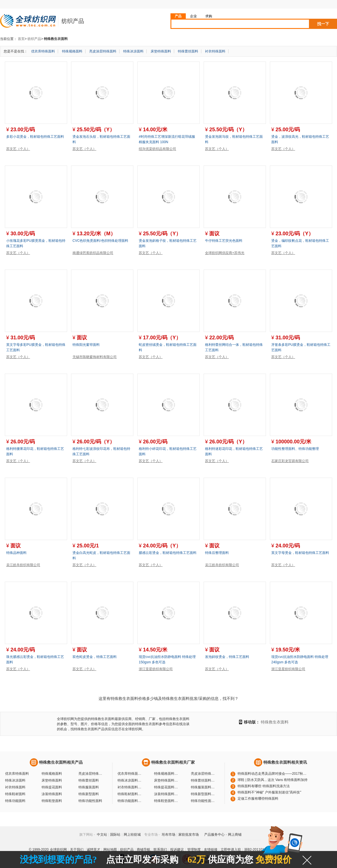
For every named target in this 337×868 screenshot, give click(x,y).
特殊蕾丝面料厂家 (204, 780)
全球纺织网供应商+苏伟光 (225, 253)
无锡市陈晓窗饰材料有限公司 (95, 357)
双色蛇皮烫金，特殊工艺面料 (95, 657)
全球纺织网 (58, 850)
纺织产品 (34, 39)
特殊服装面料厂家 (204, 787)
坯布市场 (168, 835)
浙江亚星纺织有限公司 (156, 669)
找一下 (323, 24)
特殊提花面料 (52, 787)
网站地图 (110, 850)
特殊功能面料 (15, 801)
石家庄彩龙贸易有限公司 (290, 461)
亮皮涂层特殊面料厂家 (204, 774)
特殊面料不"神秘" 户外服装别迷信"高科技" (269, 792)
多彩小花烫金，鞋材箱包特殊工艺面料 (35, 137)
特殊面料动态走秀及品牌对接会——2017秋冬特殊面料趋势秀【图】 (273, 774)
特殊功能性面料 (90, 801)
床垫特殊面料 (161, 51)
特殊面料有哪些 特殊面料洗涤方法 (264, 786)
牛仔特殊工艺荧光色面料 (224, 241)
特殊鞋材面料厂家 (130, 794)
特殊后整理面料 (217, 553)
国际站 (115, 835)
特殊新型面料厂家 (204, 794)
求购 (209, 16)
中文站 (102, 835)
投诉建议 (177, 850)
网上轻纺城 (132, 835)
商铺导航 (144, 850)
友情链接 (211, 850)
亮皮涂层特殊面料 (103, 51)
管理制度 (194, 850)
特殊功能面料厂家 (130, 801)
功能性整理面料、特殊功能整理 (295, 449)
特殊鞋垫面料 (52, 801)
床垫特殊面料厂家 (167, 780)
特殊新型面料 (89, 794)
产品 (178, 16)
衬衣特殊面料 (215, 51)
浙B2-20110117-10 (258, 850)
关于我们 (77, 850)
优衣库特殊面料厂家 (130, 774)
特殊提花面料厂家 (167, 787)
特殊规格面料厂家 (167, 774)
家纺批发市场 (189, 835)
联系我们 (160, 850)
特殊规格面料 (72, 51)
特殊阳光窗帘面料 (86, 345)
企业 (193, 16)
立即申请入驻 (231, 850)
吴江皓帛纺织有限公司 (23, 565)
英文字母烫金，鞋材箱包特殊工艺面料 (300, 553)
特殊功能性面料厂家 (204, 801)
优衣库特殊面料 (43, 51)
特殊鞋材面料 (15, 794)
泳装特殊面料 (52, 794)
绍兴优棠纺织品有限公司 (157, 149)
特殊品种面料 (16, 553)
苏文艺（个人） (18, 149)
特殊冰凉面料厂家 (130, 780)
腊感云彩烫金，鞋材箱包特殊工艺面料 (168, 553)
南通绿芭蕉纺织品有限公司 (93, 253)
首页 (21, 39)
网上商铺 (235, 835)
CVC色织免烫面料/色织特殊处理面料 (100, 241)
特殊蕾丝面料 (188, 51)
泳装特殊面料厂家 (167, 794)
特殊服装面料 (89, 787)
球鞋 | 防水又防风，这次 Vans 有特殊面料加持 (273, 780)
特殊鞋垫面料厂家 (167, 801)
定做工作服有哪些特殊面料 (258, 799)
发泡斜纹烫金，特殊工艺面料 (227, 657)
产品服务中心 (214, 835)
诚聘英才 (93, 850)
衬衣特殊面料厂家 (130, 787)
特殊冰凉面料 (133, 51)
